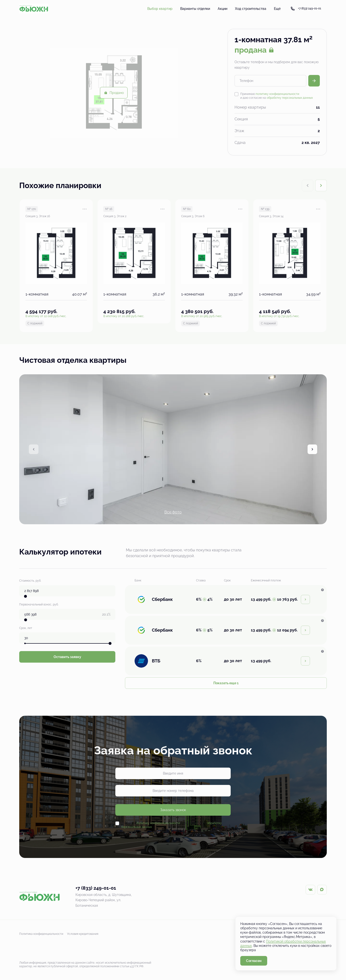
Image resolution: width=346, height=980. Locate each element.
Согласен (254, 961)
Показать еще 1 (226, 683)
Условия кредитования (83, 934)
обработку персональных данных (290, 98)
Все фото (173, 512)
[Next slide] (321, 185)
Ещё (277, 9)
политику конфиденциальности (277, 94)
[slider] (25, 596)
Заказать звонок (173, 810)
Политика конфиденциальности (41, 934)
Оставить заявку (67, 657)
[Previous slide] (34, 449)
